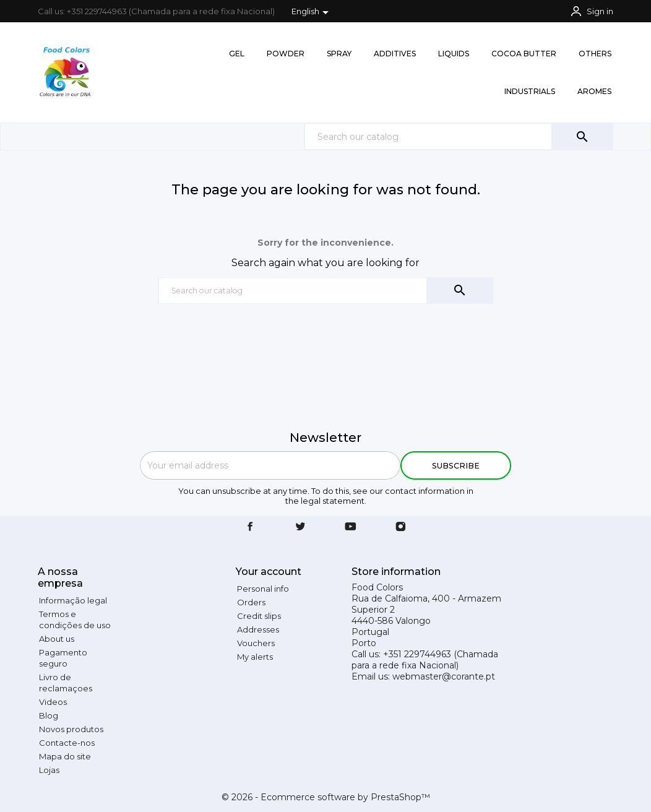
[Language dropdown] (312, 12)
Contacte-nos (67, 743)
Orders (251, 602)
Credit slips (259, 616)
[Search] (459, 136)
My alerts (255, 657)
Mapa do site (65, 756)
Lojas (49, 770)
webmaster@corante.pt (444, 676)
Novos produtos (71, 729)
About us (57, 639)
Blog (49, 715)
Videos (53, 702)
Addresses (258, 629)
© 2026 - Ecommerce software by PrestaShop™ (326, 797)
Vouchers (256, 643)
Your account (269, 572)
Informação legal (73, 600)
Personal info (263, 589)
